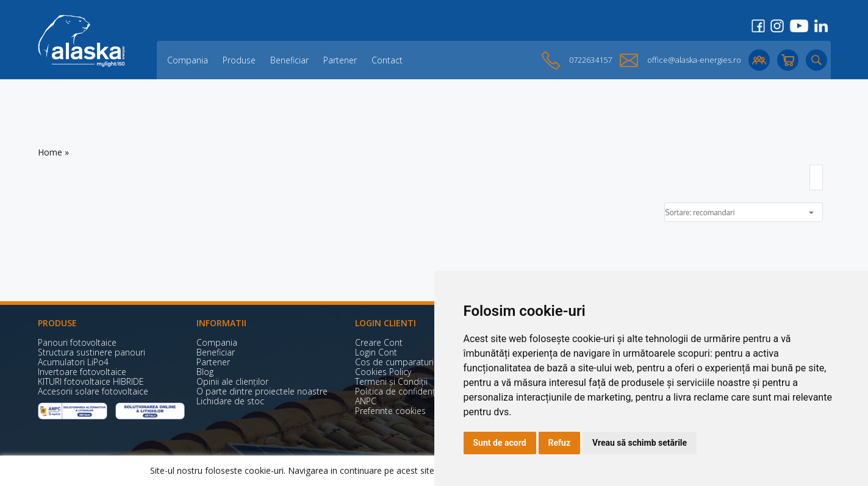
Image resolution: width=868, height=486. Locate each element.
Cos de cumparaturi (394, 362)
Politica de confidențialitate (408, 391)
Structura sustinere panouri (91, 352)
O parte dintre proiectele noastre (262, 391)
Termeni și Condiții (391, 381)
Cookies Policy (383, 372)
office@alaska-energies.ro (694, 60)
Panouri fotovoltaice (77, 342)
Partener (340, 60)
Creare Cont (379, 342)
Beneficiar (289, 60)
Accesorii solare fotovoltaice (93, 391)
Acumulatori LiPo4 (73, 362)
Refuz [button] (560, 443)
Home (50, 152)
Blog (205, 372)
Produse (239, 60)
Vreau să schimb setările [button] (640, 443)
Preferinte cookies (390, 411)
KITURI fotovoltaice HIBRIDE (91, 381)
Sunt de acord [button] (500, 443)
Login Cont (376, 352)
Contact (387, 60)
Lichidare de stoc (230, 401)
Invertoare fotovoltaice (82, 372)
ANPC (366, 401)
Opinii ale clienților (232, 381)
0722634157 (590, 60)
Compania (188, 60)
